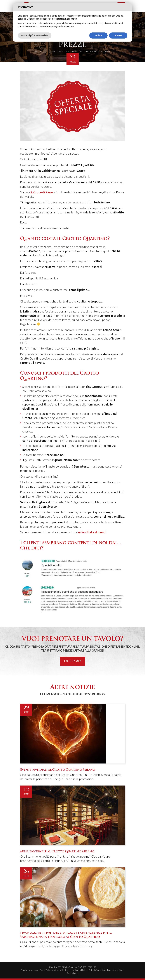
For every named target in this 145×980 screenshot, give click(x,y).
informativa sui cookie (66, 19)
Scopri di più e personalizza (35, 35)
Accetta (118, 35)
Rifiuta (98, 35)
